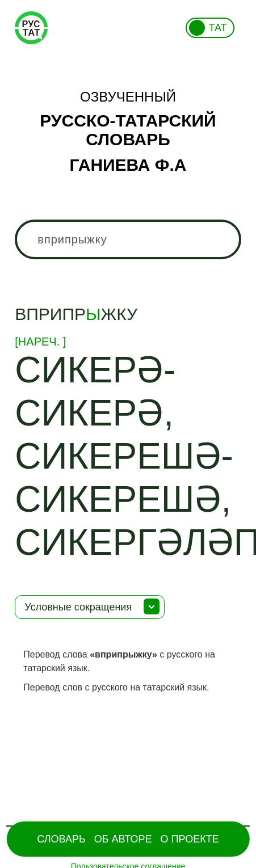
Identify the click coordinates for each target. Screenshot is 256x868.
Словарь (61, 839)
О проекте (190, 839)
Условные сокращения (78, 607)
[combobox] (128, 239)
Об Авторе (123, 839)
